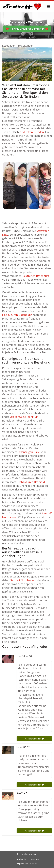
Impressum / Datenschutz (28, 864)
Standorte (35, 859)
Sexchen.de (21, 859)
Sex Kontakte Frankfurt (24, 417)
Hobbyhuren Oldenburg (17, 315)
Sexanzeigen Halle (29, 452)
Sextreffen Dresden (32, 132)
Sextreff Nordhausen (23, 580)
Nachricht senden (34, 739)
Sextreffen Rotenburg (36, 276)
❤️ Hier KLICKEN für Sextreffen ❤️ (27, 29)
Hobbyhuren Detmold (31, 482)
